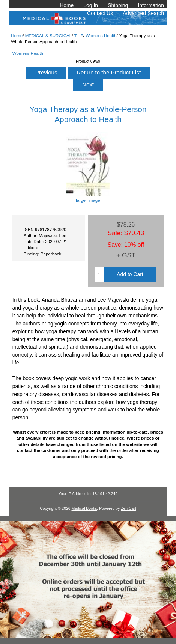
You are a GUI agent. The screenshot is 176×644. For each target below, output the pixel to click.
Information (151, 5)
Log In (91, 5)
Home (67, 5)
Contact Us (100, 13)
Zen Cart (129, 509)
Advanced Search (143, 13)
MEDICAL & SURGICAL (49, 36)
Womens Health (101, 36)
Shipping (118, 5)
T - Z (78, 36)
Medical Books (84, 509)
